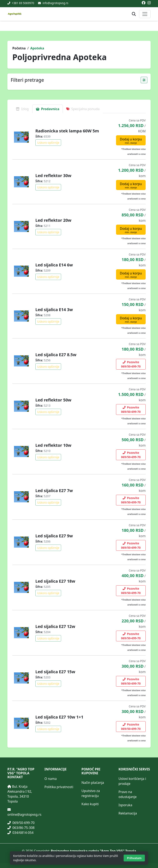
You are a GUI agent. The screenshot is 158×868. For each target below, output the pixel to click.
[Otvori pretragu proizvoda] (134, 14)
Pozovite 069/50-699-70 (131, 364)
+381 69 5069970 (23, 3)
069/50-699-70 (21, 823)
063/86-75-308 (21, 828)
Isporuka (125, 805)
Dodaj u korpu (131, 141)
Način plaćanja (93, 783)
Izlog (22, 109)
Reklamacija (128, 813)
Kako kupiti (90, 804)
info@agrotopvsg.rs (55, 3)
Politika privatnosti (59, 787)
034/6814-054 (20, 833)
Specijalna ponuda (83, 109)
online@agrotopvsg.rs (24, 814)
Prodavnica (48, 109)
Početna (19, 48)
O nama (51, 779)
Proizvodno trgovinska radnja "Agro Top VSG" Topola (94, 851)
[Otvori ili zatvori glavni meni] (145, 14)
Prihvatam (134, 858)
